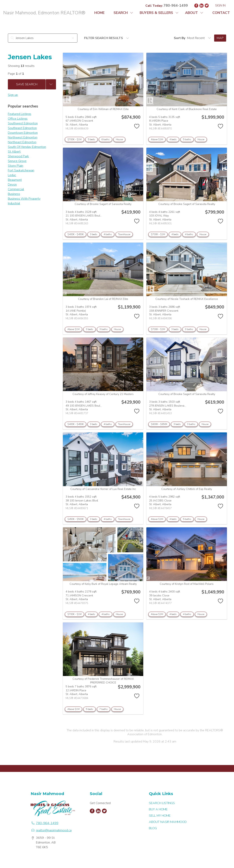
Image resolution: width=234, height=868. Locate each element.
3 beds (94, 234)
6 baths (106, 139)
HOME (99, 13)
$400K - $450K (76, 234)
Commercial (16, 189)
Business (14, 194)
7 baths (104, 709)
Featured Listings (20, 114)
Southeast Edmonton (22, 128)
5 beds (91, 139)
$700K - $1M (74, 139)
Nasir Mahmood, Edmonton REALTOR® (44, 13)
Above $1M (157, 139)
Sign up (13, 95)
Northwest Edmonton (23, 137)
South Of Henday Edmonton (27, 147)
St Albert (14, 152)
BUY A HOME (158, 809)
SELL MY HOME (160, 816)
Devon (12, 185)
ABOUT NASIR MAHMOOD (168, 822)
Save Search (27, 84)
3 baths (104, 329)
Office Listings (18, 119)
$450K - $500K (76, 519)
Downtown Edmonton (23, 133)
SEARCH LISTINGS (162, 803)
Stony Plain (16, 166)
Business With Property (24, 199)
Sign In (220, 5)
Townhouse (124, 234)
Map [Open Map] (220, 38)
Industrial (14, 203)
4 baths (108, 234)
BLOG (153, 828)
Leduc (12, 175)
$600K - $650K (159, 424)
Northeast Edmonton (22, 142)
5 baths (187, 139)
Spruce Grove (17, 161)
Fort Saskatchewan (21, 170)
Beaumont (15, 180)
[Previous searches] (51, 84)
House (119, 139)
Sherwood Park (18, 156)
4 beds (173, 139)
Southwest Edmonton (23, 123)
